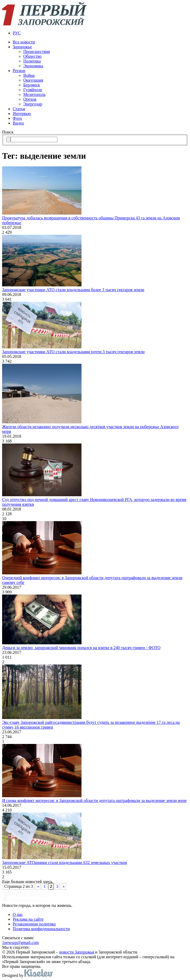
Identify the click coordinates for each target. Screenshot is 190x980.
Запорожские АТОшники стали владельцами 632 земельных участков (65, 863)
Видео (18, 123)
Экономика (33, 66)
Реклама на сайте (28, 919)
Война (29, 75)
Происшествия (37, 52)
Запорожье (22, 47)
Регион (19, 71)
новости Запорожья (77, 952)
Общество (32, 56)
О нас (18, 914)
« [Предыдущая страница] (38, 886)
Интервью (22, 114)
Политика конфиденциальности (41, 929)
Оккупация (33, 80)
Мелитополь (34, 94)
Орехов (30, 99)
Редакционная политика (34, 924)
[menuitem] (100, 33)
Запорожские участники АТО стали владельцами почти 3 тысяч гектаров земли (73, 352)
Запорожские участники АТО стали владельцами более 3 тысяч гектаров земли (73, 290)
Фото (17, 118)
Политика (32, 61)
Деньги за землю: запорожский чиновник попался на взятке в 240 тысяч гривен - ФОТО (81, 648)
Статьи (19, 109)
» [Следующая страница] (64, 886)
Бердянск (32, 85)
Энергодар (33, 104)
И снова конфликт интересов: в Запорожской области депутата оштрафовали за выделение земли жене (94, 801)
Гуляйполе (33, 90)
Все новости (24, 42)
